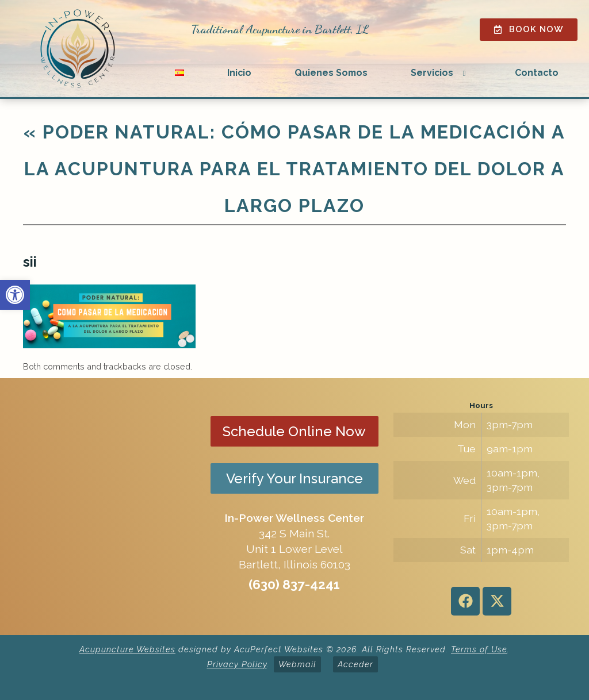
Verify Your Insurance (294, 478)
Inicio (239, 73)
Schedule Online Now (294, 431)
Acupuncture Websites (127, 649)
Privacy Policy (237, 664)
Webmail (297, 664)
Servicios (432, 73)
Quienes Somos (331, 73)
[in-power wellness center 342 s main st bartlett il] (108, 507)
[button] (15, 295)
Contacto (537, 73)
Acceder (355, 664)
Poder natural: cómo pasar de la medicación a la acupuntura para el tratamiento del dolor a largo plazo (294, 169)
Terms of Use (479, 649)
